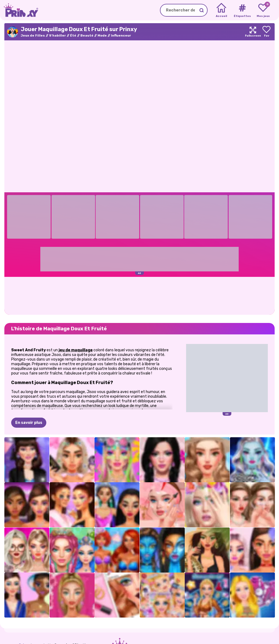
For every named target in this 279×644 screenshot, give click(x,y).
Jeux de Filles (33, 35)
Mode (102, 35)
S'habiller (57, 35)
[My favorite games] (263, 10)
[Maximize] (253, 32)
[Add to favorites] (266, 32)
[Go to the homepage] (19, 10)
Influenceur (121, 35)
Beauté (87, 35)
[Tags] (242, 10)
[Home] (221, 10)
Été (73, 35)
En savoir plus (29, 423)
